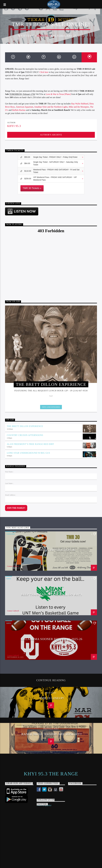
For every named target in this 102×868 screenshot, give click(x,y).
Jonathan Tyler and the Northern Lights (51, 107)
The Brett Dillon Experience (25, 426)
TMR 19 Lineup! (52, 698)
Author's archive (51, 135)
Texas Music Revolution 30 (52, 550)
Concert (11, 534)
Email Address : (10, 495)
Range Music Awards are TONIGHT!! (52, 734)
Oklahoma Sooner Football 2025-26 (52, 639)
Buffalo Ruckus (19, 110)
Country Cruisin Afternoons (25, 435)
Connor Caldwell (13, 566)
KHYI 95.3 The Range (51, 774)
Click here (44, 72)
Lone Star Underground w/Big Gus (28, 453)
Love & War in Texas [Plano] (58, 94)
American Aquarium (25, 107)
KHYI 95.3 (44, 36)
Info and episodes (51, 407)
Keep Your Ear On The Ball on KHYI (52, 594)
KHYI (51, 18)
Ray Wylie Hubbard (80, 104)
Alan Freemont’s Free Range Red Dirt (30, 444)
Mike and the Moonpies (79, 107)
